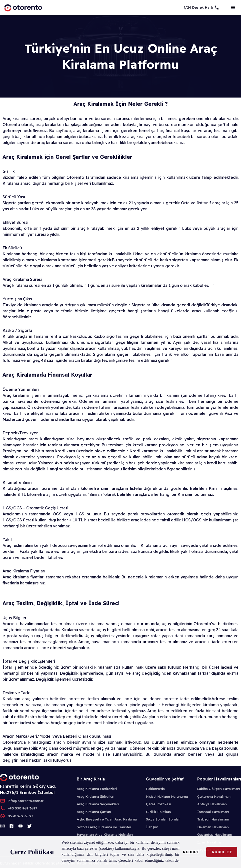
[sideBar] (233, 8)
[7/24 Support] (201, 8)
